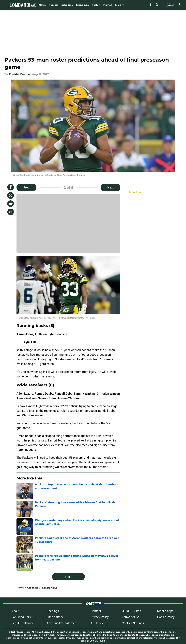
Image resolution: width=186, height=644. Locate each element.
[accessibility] (179, 5)
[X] (157, 5)
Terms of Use (131, 617)
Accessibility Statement (62, 623)
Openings (53, 611)
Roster (96, 5)
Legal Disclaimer (22, 623)
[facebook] (151, 5)
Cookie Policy (166, 617)
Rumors (54, 5)
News (42, 5)
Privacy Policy (100, 617)
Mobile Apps (165, 611)
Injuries (107, 5)
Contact (96, 611)
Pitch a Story (55, 617)
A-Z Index (97, 623)
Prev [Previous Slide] (26, 187)
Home (20, 588)
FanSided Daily (21, 617)
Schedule (67, 5)
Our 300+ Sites (131, 611)
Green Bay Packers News (42, 588)
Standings (82, 5)
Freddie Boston (19, 74)
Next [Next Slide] (110, 187)
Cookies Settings (133, 623)
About (15, 611)
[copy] (11, 212)
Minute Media (23, 632)
